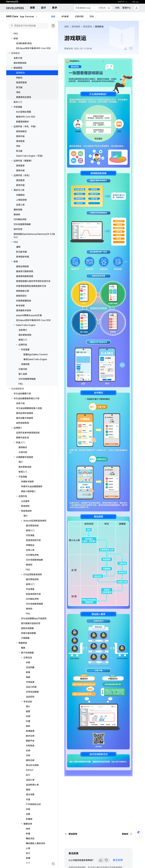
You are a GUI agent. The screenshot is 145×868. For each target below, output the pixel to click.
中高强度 (30, 682)
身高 (28, 829)
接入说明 (23, 374)
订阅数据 (25, 638)
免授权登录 (21, 83)
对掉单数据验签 (24, 301)
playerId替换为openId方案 (29, 315)
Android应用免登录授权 (35, 521)
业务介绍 (18, 58)
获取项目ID (21, 296)
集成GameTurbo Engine (35, 359)
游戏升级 (20, 136)
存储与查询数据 (28, 633)
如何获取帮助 (23, 423)
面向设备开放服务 (25, 418)
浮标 (18, 92)
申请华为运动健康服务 (32, 486)
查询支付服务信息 (25, 271)
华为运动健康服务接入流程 (29, 408)
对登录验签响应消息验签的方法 (31, 286)
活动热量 (30, 667)
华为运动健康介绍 (22, 394)
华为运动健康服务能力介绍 (26, 398)
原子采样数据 (27, 653)
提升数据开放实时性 (31, 623)
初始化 (19, 78)
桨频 (28, 751)
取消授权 (25, 506)
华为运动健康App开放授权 (34, 618)
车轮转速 (30, 746)
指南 (53, 17)
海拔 (28, 677)
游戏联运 (20, 73)
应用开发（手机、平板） (25, 127)
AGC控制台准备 (24, 112)
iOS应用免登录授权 (33, 574)
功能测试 (20, 195)
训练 (28, 809)
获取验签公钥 (23, 291)
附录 (16, 262)
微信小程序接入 (28, 491)
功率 (28, 755)
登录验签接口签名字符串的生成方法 (33, 281)
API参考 (65, 17)
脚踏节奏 (30, 741)
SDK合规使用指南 (22, 224)
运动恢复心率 (32, 785)
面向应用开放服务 (25, 413)
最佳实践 (18, 210)
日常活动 (28, 658)
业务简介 (23, 330)
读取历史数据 (27, 628)
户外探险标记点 (33, 804)
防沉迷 (19, 87)
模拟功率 (30, 760)
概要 (23, 648)
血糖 (28, 858)
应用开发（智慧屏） (23, 161)
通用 (18, 247)
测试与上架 (19, 190)
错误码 (17, 215)
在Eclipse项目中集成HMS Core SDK (33, 48)
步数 (28, 662)
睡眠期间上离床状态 (36, 843)
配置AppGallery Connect (36, 354)
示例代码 (79, 17)
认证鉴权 (25, 501)
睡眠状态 (30, 839)
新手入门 (18, 102)
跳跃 (28, 726)
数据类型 (23, 643)
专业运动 (28, 702)
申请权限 (25, 364)
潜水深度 (30, 795)
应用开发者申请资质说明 (28, 433)
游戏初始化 (21, 131)
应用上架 (20, 205)
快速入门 (20, 442)
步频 (28, 716)
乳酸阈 (29, 819)
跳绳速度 (30, 731)
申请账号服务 (27, 482)
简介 (21, 462)
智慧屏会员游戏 (24, 97)
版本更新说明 (20, 63)
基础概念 (23, 447)
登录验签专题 (23, 257)
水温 (28, 799)
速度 (28, 711)
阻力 (28, 775)
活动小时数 (31, 687)
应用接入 (18, 428)
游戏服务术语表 (24, 310)
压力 (28, 853)
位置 (28, 721)
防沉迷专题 (21, 252)
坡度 (28, 814)
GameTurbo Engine (26, 325)
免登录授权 (26, 511)
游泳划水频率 (32, 765)
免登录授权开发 (33, 540)
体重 (28, 834)
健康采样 (28, 824)
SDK (92, 17)
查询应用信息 (23, 266)
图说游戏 (18, 68)
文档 (117, 8)
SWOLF (30, 770)
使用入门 (23, 340)
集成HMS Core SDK (26, 117)
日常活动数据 (32, 692)
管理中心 (127, 8)
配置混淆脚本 (23, 122)
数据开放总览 (23, 438)
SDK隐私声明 (20, 219)
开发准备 (18, 107)
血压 (28, 863)
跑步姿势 (30, 736)
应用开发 (23, 345)
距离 (28, 672)
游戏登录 (20, 141)
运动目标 (30, 697)
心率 (28, 848)
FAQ (16, 34)
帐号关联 (20, 306)
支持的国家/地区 (24, 43)
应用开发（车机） (22, 175)
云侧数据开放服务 (25, 457)
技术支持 (18, 229)
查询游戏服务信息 (25, 276)
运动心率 (30, 780)
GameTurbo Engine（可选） (30, 156)
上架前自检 (21, 200)
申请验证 (30, 545)
